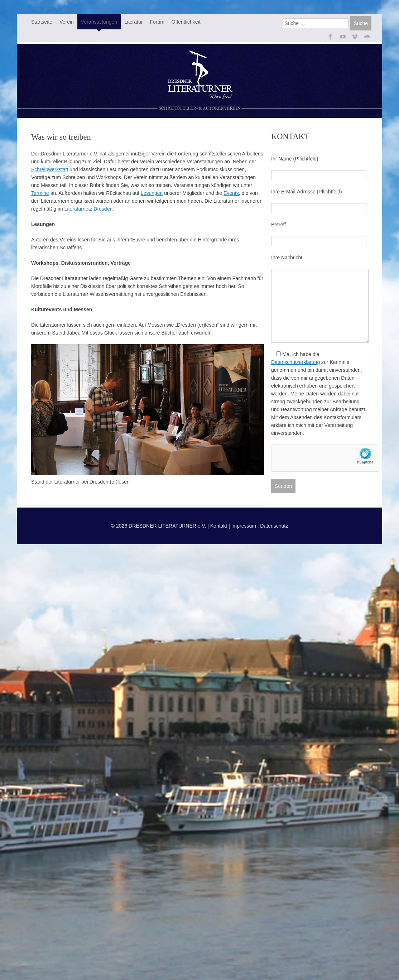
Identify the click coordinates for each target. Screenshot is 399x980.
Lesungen (152, 193)
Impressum (244, 526)
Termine (40, 193)
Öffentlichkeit (186, 22)
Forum (157, 22)
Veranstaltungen (99, 22)
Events (231, 193)
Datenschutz (274, 526)
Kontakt (219, 526)
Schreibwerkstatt (50, 169)
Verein (67, 22)
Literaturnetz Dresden (89, 209)
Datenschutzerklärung (295, 362)
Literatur (133, 22)
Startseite (42, 22)
